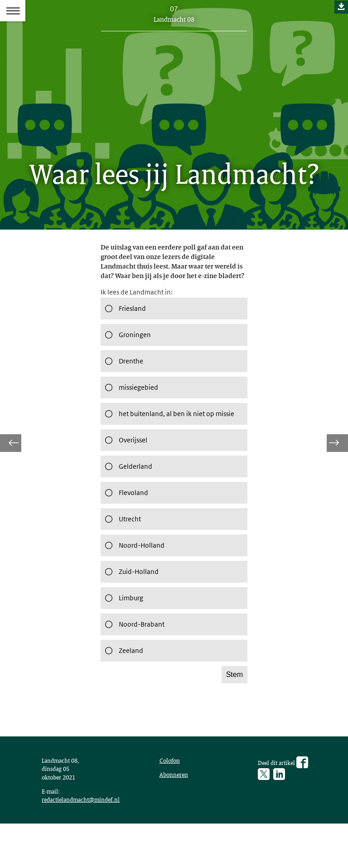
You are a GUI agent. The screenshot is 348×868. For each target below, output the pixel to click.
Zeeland (123, 680)
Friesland (125, 327)
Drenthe (124, 380)
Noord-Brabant (136, 654)
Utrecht (122, 549)
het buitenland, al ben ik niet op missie (164, 437)
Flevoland (126, 522)
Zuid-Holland (132, 601)
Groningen (128, 353)
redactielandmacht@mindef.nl (85, 841)
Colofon (172, 797)
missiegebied (132, 406)
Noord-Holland (135, 575)
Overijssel (126, 470)
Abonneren (176, 813)
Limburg (123, 628)
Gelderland (128, 496)
